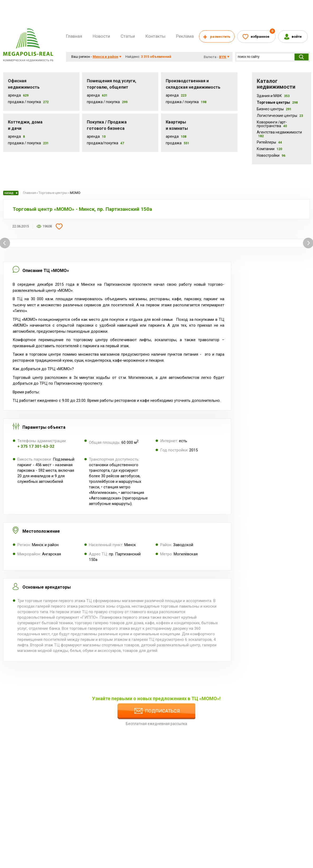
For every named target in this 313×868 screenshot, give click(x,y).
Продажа (174, 143)
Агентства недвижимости (279, 134)
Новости (101, 36)
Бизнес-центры (274, 109)
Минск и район (105, 57)
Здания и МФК (273, 96)
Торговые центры (277, 102)
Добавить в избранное (59, 226)
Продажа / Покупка (24, 102)
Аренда (14, 95)
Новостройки (271, 155)
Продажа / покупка (103, 102)
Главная (74, 36)
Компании (269, 149)
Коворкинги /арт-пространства (272, 124)
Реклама (185, 36)
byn (223, 57)
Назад (11, 193)
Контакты (155, 36)
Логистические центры (280, 116)
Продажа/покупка (103, 143)
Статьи (128, 36)
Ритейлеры (269, 142)
